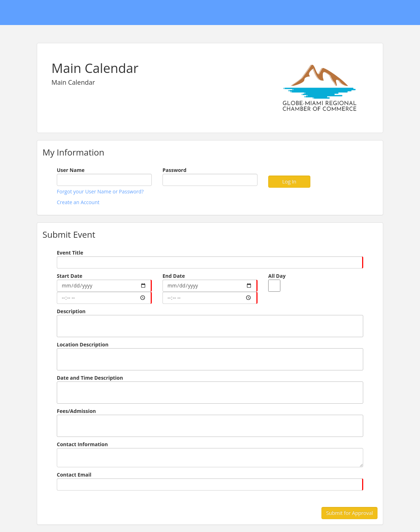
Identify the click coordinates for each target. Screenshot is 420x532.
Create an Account (78, 202)
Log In (289, 181)
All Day (277, 276)
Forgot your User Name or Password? (100, 191)
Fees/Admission (76, 411)
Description (71, 311)
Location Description (83, 344)
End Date (174, 276)
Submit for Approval (349, 513)
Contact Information (82, 444)
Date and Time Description (90, 378)
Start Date (69, 276)
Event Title (70, 253)
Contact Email (74, 475)
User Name (71, 170)
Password (174, 170)
